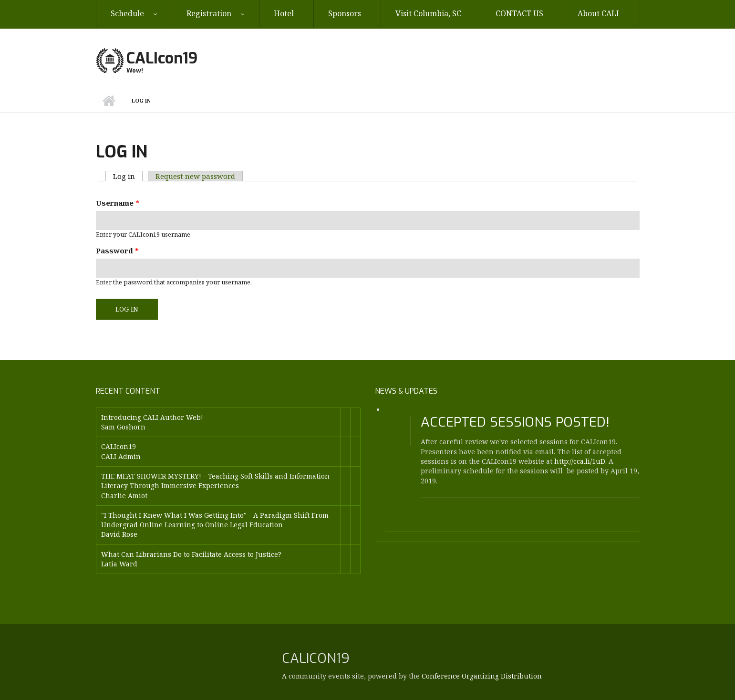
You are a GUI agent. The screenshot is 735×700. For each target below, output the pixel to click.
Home (109, 101)
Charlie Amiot (124, 496)
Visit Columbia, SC (428, 13)
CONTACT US (519, 13)
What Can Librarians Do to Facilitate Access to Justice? (191, 554)
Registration (209, 13)
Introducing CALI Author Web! (152, 417)
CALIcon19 (162, 58)
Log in (128, 176)
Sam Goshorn (123, 427)
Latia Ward (119, 564)
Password (117, 251)
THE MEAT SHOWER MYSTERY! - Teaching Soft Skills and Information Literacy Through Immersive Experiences (215, 481)
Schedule (127, 13)
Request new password (195, 176)
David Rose (119, 534)
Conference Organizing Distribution (482, 676)
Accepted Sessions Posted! (515, 422)
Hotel (284, 13)
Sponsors (345, 13)
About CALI (598, 13)
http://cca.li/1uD (580, 461)
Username (118, 203)
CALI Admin (121, 456)
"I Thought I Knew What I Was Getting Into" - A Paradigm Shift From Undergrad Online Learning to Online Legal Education (215, 520)
